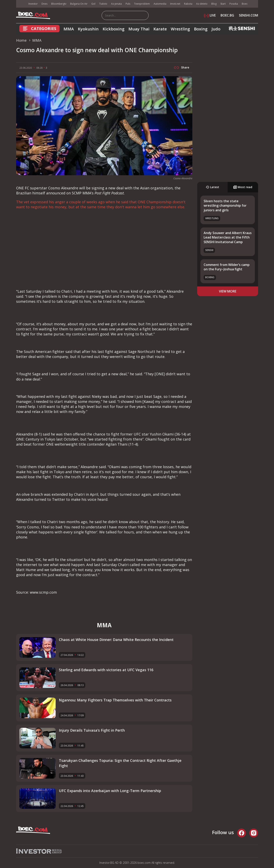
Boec (245, 4)
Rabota (188, 4)
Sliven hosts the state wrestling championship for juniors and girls (225, 206)
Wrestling (180, 29)
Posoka (234, 4)
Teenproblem (142, 4)
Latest (212, 187)
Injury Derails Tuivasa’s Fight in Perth (92, 730)
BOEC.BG (227, 15)
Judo (216, 29)
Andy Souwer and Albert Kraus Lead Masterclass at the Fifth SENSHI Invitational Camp (228, 237)
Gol (93, 4)
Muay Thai (139, 29)
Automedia (160, 4)
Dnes (44, 4)
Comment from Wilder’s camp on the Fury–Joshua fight (227, 267)
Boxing (201, 29)
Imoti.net (175, 4)
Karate (160, 29)
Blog (214, 4)
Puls (128, 4)
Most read (243, 187)
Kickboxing (114, 29)
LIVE (210, 15)
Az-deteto (202, 4)
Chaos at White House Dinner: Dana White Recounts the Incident (116, 640)
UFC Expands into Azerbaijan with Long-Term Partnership (110, 791)
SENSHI (209, 250)
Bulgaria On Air (79, 4)
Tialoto (103, 4)
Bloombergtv (59, 4)
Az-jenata (116, 4)
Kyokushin (88, 29)
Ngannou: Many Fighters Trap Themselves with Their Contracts (115, 700)
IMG (21, 4)
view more (228, 291)
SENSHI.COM (248, 15)
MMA (69, 29)
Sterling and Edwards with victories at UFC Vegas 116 (106, 670)
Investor (33, 4)
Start (223, 4)
